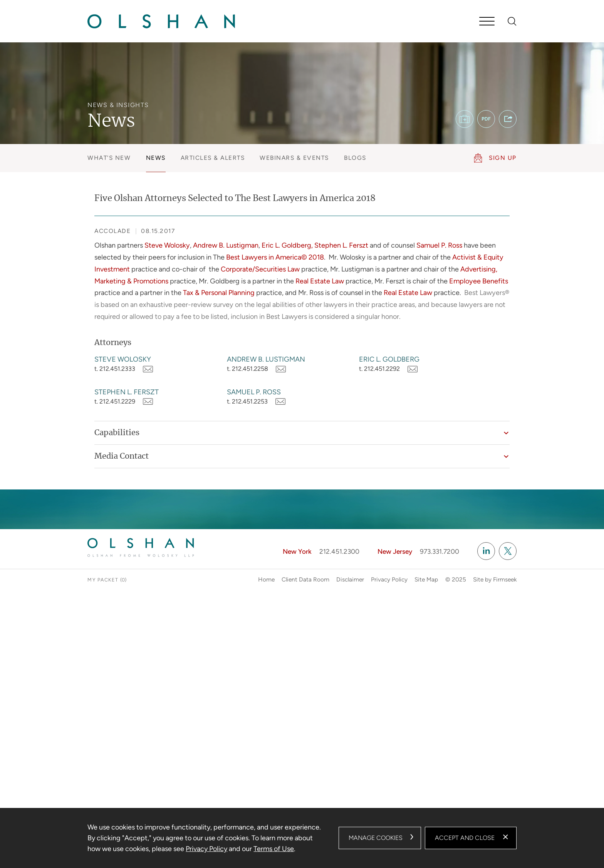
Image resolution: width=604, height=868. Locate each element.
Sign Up (503, 158)
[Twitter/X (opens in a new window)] (508, 551)
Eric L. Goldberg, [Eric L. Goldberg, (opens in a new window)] (287, 245)
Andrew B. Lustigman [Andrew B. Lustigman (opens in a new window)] (226, 245)
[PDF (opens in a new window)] (486, 119)
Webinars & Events (294, 158)
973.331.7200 (440, 551)
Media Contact (122, 456)
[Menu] (487, 22)
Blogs (355, 158)
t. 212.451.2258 (247, 369)
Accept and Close (465, 838)
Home (266, 579)
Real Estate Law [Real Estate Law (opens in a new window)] (320, 281)
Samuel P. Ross (254, 392)
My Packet (103, 580)
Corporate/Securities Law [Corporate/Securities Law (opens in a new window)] (260, 269)
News (156, 158)
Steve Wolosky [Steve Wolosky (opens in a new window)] (167, 245)
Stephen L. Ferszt (127, 392)
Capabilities (117, 433)
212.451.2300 (339, 551)
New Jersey (395, 551)
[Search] (512, 21)
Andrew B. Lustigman (266, 359)
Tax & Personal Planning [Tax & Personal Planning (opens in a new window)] (219, 293)
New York (297, 551)
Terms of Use (274, 849)
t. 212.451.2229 (115, 401)
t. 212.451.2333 (115, 369)
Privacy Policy (389, 579)
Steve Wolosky (123, 359)
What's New (109, 158)
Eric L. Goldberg (389, 359)
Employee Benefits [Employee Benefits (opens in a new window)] (479, 281)
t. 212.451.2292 (379, 369)
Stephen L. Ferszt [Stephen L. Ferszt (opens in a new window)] (341, 245)
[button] (508, 119)
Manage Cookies (376, 838)
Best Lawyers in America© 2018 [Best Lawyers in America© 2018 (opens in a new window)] (275, 257)
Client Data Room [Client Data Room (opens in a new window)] (305, 579)
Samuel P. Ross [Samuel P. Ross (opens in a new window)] (439, 245)
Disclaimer (350, 579)
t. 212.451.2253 (247, 401)
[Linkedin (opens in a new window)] (486, 551)
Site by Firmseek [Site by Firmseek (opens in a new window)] (495, 579)
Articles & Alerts (213, 158)
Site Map (426, 579)
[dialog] (302, 838)
